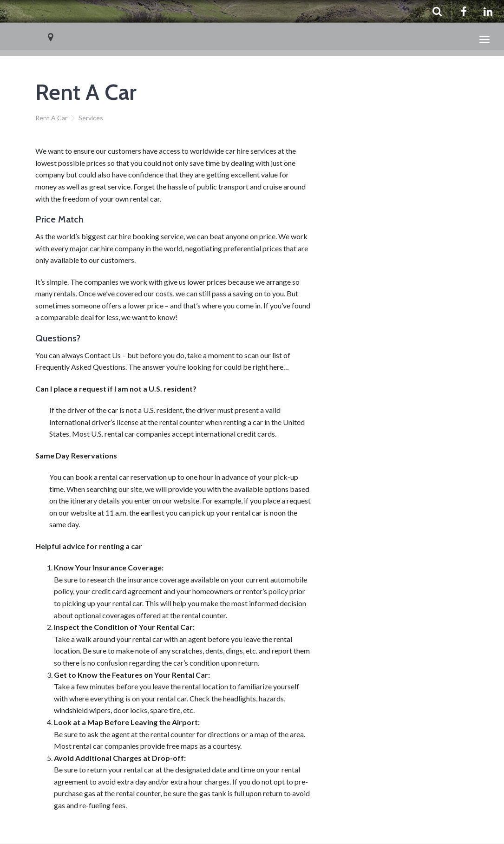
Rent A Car (51, 118)
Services (91, 118)
